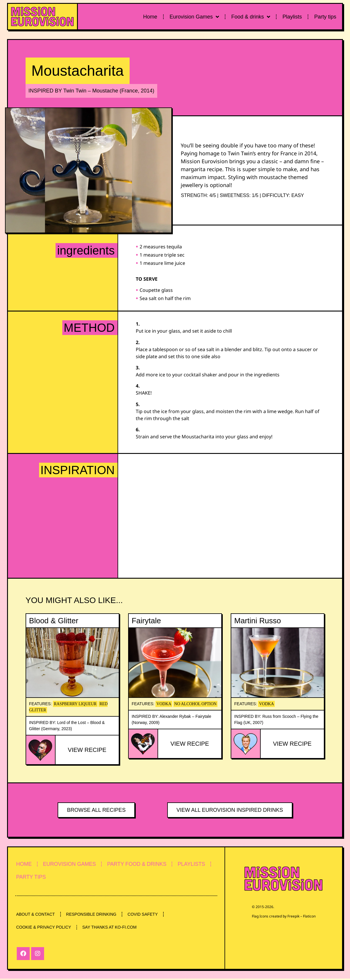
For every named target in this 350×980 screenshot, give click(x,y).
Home (150, 17)
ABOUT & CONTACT (36, 915)
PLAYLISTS (198, 864)
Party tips (325, 17)
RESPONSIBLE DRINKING (93, 915)
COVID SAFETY (146, 915)
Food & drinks (251, 17)
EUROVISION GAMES (72, 864)
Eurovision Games (194, 17)
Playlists (292, 17)
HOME (25, 864)
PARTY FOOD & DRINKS (141, 864)
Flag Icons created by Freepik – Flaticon (284, 916)
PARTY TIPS (32, 878)
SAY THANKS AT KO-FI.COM (111, 929)
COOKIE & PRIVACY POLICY (44, 929)
